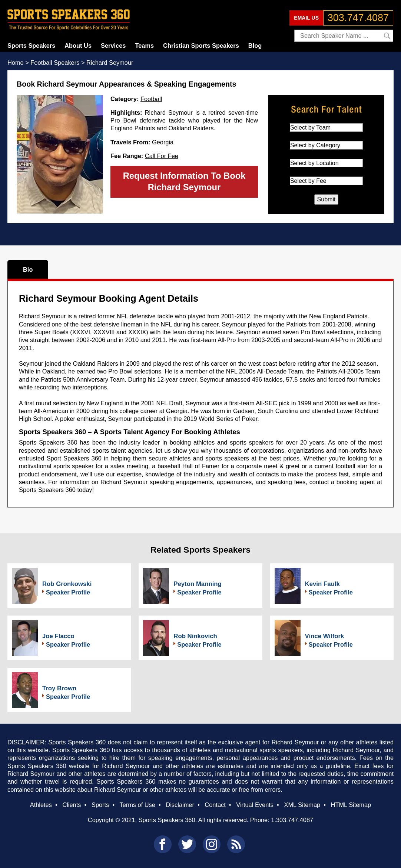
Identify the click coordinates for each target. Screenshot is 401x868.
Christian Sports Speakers (201, 46)
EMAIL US (306, 18)
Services (113, 46)
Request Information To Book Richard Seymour (184, 181)
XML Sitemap (302, 805)
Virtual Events (255, 805)
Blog (255, 46)
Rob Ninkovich (195, 636)
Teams (144, 46)
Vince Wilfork (325, 636)
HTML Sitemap (351, 805)
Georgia (163, 142)
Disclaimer (180, 805)
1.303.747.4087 (292, 820)
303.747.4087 (358, 18)
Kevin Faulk (322, 584)
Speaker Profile (68, 592)
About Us (78, 46)
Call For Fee (162, 156)
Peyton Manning (198, 584)
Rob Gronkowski (67, 584)
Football (151, 99)
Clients (72, 805)
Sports (100, 805)
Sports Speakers (31, 46)
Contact (215, 805)
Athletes (41, 805)
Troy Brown (59, 688)
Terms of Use (137, 805)
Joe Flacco (58, 636)
